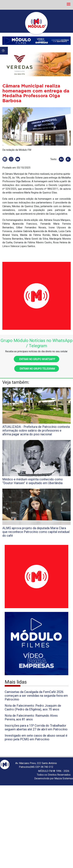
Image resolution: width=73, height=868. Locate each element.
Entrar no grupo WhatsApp (36, 359)
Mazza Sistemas (64, 778)
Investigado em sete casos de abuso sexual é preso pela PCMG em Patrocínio (36, 737)
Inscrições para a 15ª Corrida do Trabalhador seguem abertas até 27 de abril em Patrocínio (36, 727)
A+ (61, 159)
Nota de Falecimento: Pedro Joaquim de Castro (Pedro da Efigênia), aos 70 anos (33, 707)
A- (68, 159)
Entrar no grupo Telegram (37, 369)
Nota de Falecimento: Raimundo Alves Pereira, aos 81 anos (31, 717)
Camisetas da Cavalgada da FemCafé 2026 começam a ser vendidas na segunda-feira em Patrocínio (36, 696)
